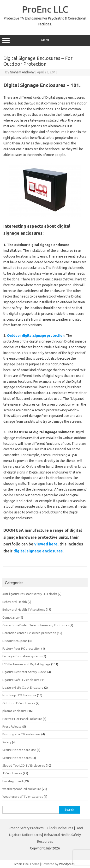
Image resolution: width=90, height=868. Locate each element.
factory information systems (22, 656)
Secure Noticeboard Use (19, 750)
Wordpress (67, 864)
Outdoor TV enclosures (19, 703)
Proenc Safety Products (27, 828)
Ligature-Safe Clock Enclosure (23, 687)
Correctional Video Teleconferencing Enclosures (36, 625)
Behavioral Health (15, 602)
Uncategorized (13, 781)
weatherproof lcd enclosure (22, 789)
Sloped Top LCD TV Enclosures (24, 765)
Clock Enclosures (60, 828)
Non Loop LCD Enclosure (19, 695)
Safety (7, 742)
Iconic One (22, 864)
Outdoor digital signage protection (36, 336)
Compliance (11, 617)
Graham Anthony (22, 72)
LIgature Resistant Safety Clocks (24, 672)
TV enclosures (12, 773)
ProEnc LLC (45, 9)
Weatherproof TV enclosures (23, 797)
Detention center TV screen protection (29, 633)
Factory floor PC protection (21, 648)
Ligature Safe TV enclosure (21, 680)
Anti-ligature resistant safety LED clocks (30, 594)
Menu (45, 40)
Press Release (12, 726)
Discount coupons (15, 641)
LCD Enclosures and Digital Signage (26, 664)
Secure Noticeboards (17, 758)
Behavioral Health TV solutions (24, 609)
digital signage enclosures (38, 551)
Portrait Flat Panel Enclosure (22, 719)
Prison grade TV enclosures (21, 734)
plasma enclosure (15, 711)
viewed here (46, 544)
